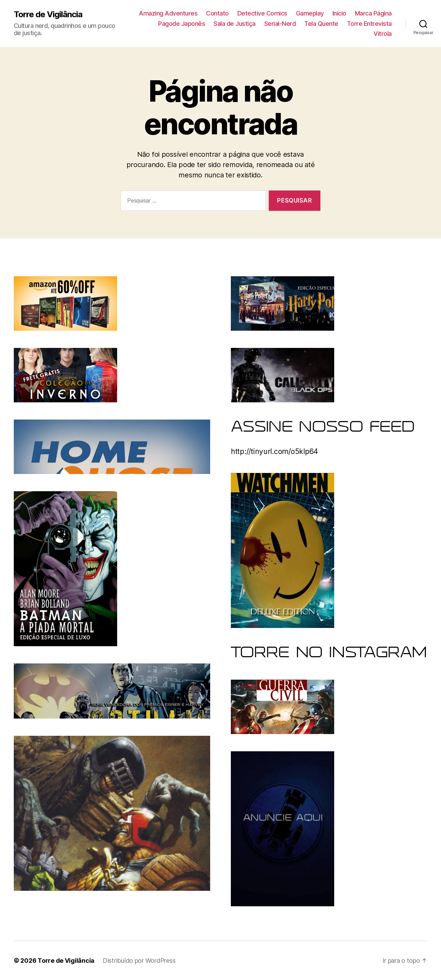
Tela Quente (321, 24)
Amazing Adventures (168, 13)
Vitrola (383, 34)
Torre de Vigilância (48, 14)
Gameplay (310, 13)
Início (339, 13)
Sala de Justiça (235, 24)
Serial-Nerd (280, 24)
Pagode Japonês (182, 24)
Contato (217, 13)
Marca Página (373, 13)
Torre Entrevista (369, 24)
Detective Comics (262, 13)
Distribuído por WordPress (139, 961)
